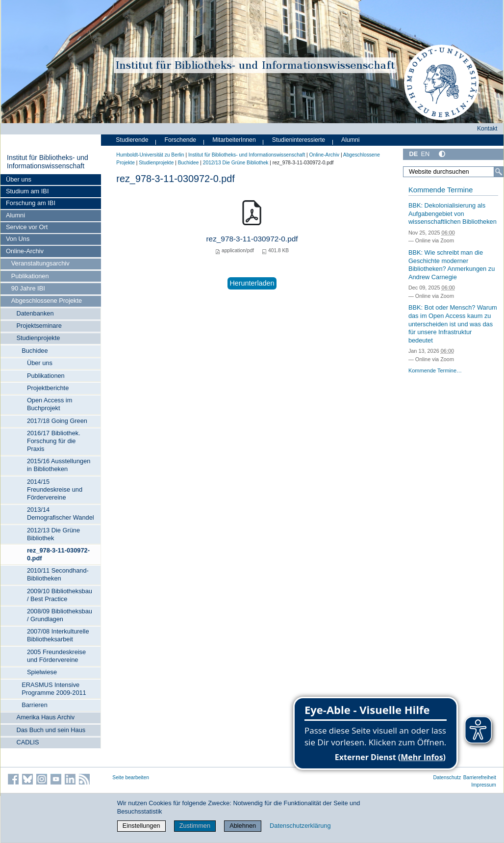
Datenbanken (35, 313)
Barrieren (35, 705)
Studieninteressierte (299, 140)
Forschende (180, 140)
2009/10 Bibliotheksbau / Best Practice (60, 595)
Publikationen (30, 276)
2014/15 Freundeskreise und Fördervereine (55, 489)
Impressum (484, 785)
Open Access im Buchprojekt (50, 404)
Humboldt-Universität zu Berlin (150, 155)
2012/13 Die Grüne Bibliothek (53, 534)
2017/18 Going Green (57, 421)
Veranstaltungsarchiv (40, 263)
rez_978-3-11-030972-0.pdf (58, 554)
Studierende (132, 140)
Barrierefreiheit (480, 777)
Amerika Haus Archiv (45, 717)
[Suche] (499, 172)
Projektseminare (39, 326)
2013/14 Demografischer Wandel (61, 514)
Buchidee (35, 351)
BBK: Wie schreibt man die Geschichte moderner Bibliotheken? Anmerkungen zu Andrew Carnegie (452, 265)
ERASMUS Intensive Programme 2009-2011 (54, 689)
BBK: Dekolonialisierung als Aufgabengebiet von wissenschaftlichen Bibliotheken (453, 213)
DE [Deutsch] (413, 154)
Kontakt (487, 129)
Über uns (19, 179)
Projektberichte (48, 388)
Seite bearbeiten (131, 777)
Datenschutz (447, 777)
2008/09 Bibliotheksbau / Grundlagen (60, 615)
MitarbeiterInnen (234, 140)
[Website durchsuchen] (453, 172)
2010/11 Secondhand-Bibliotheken (58, 574)
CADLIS (27, 742)
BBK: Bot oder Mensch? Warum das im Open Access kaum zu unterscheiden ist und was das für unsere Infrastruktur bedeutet (453, 324)
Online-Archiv (25, 251)
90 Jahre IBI (28, 288)
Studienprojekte (38, 338)
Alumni (15, 215)
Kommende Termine (441, 190)
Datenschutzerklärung (300, 826)
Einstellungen (141, 826)
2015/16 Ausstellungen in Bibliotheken (59, 465)
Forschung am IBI (31, 203)
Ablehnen (243, 826)
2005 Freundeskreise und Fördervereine (56, 656)
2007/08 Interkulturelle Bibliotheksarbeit (58, 635)
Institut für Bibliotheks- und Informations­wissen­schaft (48, 162)
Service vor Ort (27, 227)
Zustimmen (195, 826)
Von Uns (18, 239)
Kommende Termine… (435, 370)
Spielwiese (42, 672)
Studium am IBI (27, 191)
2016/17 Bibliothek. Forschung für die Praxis (54, 441)
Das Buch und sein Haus (51, 730)
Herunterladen (252, 283)
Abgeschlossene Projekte (47, 301)
